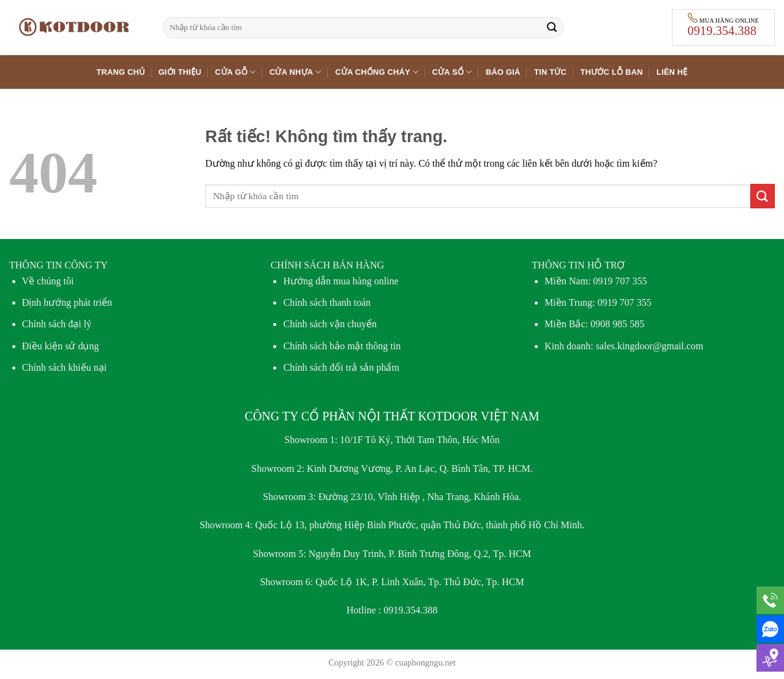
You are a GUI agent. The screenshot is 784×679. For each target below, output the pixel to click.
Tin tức (550, 72)
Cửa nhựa (296, 72)
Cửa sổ (452, 72)
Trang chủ (120, 72)
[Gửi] (552, 28)
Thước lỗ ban (611, 72)
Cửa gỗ (236, 72)
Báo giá (503, 72)
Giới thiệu (180, 72)
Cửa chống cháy (377, 72)
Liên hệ (672, 72)
